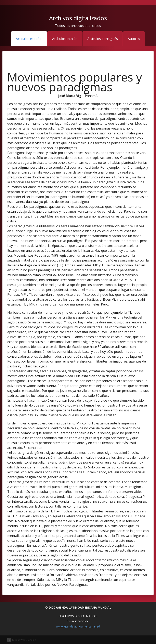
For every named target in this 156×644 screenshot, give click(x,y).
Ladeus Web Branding (24, 640)
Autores (134, 39)
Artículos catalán (65, 39)
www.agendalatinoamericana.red (78, 626)
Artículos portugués (103, 39)
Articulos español (29, 39)
